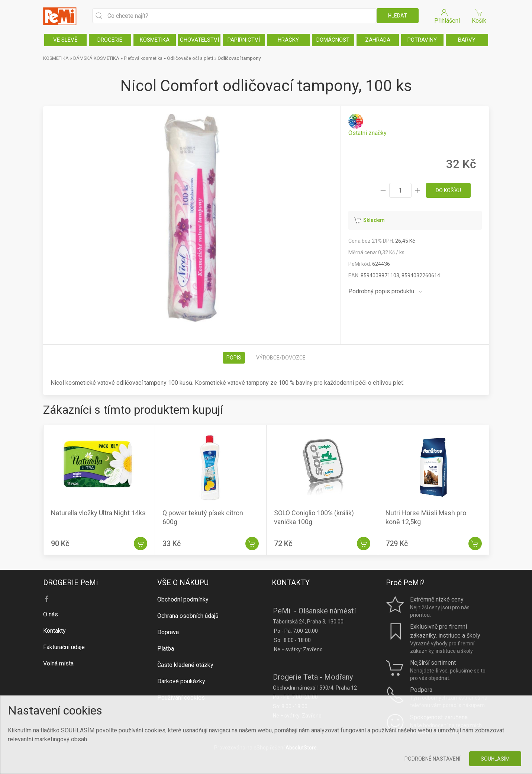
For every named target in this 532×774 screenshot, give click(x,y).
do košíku (448, 190)
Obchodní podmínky (183, 599)
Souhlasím (495, 759)
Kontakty (54, 631)
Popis (234, 358)
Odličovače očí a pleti (190, 58)
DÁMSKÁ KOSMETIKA (96, 58)
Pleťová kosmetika (143, 58)
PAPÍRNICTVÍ (244, 40)
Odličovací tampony (239, 58)
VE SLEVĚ (65, 40)
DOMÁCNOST (333, 40)
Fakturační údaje (64, 647)
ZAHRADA (378, 40)
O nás (51, 614)
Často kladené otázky (185, 665)
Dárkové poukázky (181, 681)
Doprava (168, 632)
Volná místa (58, 663)
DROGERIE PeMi (70, 583)
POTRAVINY (422, 40)
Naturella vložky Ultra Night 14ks (98, 513)
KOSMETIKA (155, 40)
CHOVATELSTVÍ (199, 40)
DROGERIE (110, 40)
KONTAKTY (291, 583)
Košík (479, 16)
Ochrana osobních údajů (188, 616)
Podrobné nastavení (432, 759)
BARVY (467, 40)
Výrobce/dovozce (281, 358)
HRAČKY (288, 40)
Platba (166, 649)
